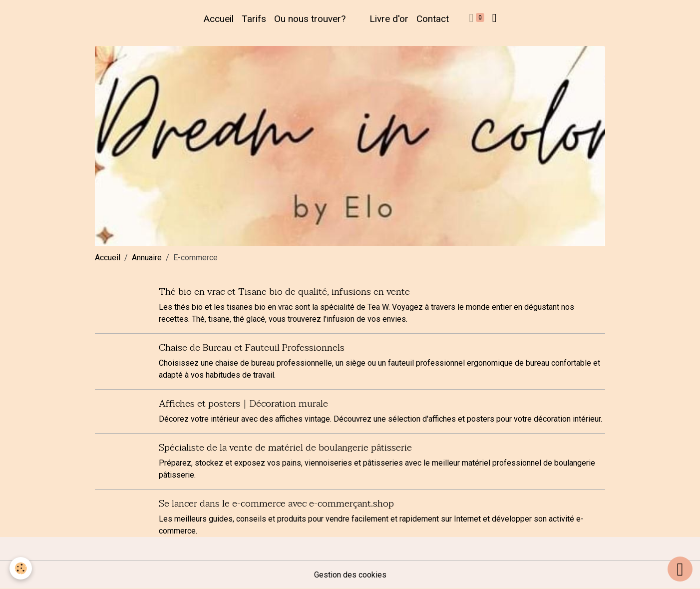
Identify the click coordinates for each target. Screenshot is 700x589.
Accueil (218, 19)
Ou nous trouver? (310, 19)
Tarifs (254, 19)
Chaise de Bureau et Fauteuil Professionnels (252, 347)
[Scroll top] (680, 569)
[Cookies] (21, 568)
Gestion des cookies (350, 575)
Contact (433, 19)
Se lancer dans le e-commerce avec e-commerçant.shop (276, 503)
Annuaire (147, 258)
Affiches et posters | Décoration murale (243, 403)
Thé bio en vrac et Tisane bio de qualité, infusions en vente (284, 292)
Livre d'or (389, 19)
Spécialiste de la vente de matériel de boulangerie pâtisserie (285, 447)
